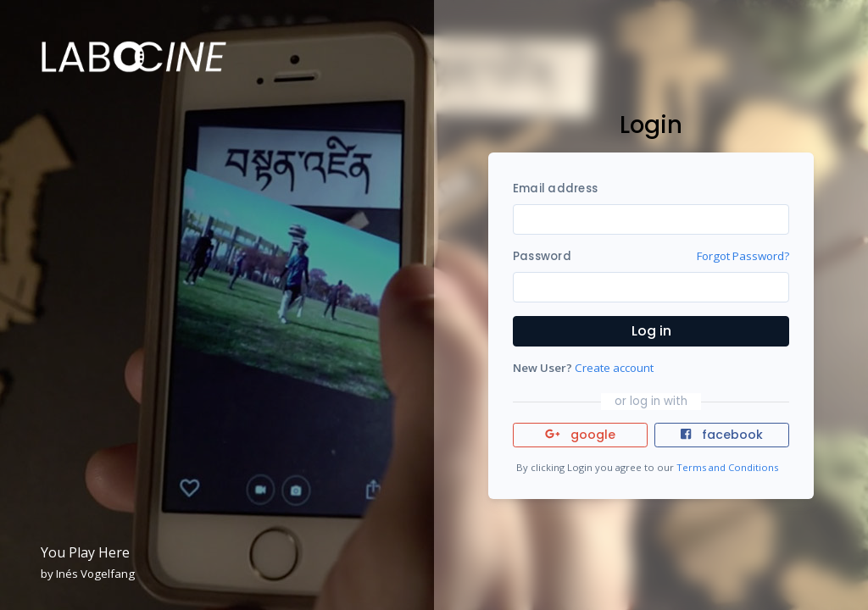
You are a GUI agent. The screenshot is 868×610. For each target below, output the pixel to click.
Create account (614, 368)
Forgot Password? (743, 256)
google (580, 435)
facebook (721, 435)
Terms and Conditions (727, 467)
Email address (555, 189)
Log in (651, 331)
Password (542, 256)
